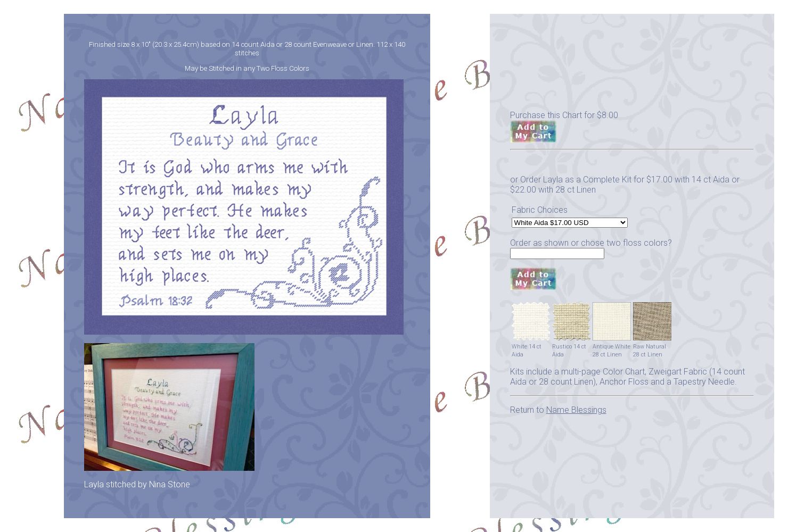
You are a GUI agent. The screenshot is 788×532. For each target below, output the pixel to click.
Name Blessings (576, 410)
